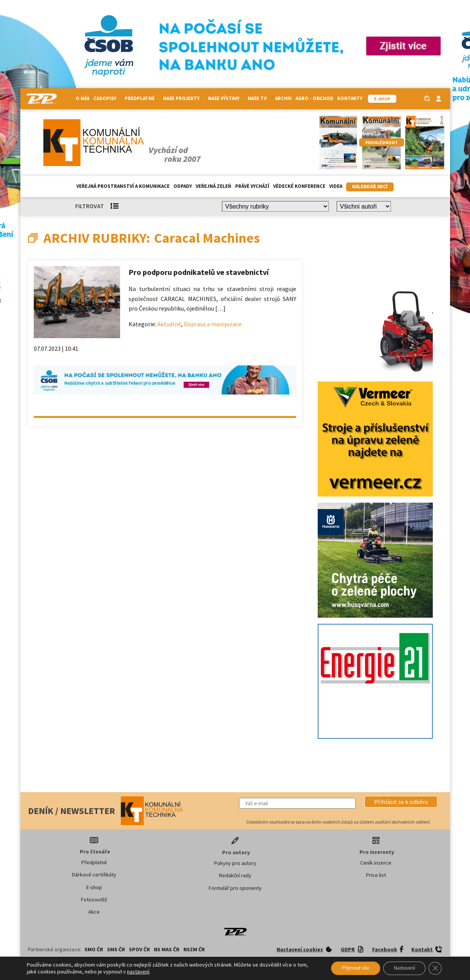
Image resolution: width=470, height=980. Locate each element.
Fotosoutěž (94, 899)
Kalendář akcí (370, 187)
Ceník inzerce (376, 863)
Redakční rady (235, 875)
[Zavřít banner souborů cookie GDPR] (435, 968)
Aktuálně (169, 324)
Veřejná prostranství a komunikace (123, 186)
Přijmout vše (350, 968)
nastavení (138, 972)
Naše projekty (184, 98)
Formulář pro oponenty (235, 888)
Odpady (183, 186)
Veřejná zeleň (214, 186)
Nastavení (402, 968)
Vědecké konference (299, 186)
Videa (336, 186)
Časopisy (107, 98)
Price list (376, 875)
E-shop (94, 887)
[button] (401, 802)
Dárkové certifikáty (94, 875)
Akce (94, 912)
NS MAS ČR (167, 949)
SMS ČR (116, 949)
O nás (83, 98)
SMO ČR (94, 949)
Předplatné (142, 98)
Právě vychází (252, 186)
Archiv (283, 98)
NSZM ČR (194, 949)
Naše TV (260, 98)
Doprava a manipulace (213, 324)
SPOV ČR (139, 949)
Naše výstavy (226, 98)
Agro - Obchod (314, 98)
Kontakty (350, 98)
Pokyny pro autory (235, 863)
